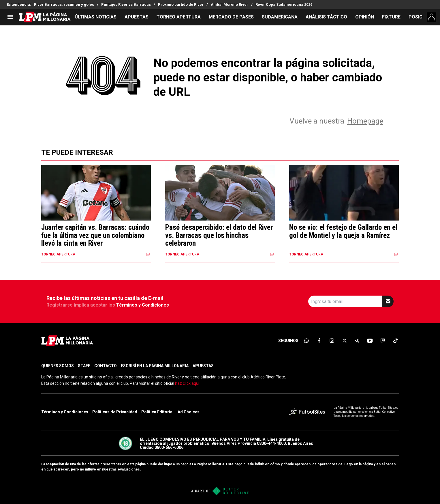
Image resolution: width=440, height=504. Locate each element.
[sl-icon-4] (345, 341)
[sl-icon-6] (370, 341)
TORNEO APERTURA (179, 17)
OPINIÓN (365, 17)
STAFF (84, 366)
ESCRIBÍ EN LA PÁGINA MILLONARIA (155, 366)
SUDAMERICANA (280, 17)
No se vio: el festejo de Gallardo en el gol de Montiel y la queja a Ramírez (343, 231)
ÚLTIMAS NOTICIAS (96, 17)
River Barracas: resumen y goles (64, 4)
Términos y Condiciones (143, 305)
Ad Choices (189, 412)
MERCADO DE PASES (231, 17)
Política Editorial (157, 412)
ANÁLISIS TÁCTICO (326, 17)
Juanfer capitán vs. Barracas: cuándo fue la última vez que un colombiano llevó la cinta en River (95, 235)
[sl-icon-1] (307, 341)
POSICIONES (422, 17)
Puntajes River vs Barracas (126, 4)
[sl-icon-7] (383, 341)
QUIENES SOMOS (58, 366)
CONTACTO (106, 366)
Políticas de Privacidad (115, 412)
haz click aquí (187, 383)
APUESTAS (137, 17)
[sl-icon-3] (332, 341)
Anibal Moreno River (230, 4)
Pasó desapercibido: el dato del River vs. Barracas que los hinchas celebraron (219, 235)
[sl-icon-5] (357, 341)
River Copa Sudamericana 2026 (284, 4)
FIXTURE (391, 17)
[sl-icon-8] (395, 341)
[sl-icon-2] (319, 341)
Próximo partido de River (181, 4)
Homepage (365, 121)
